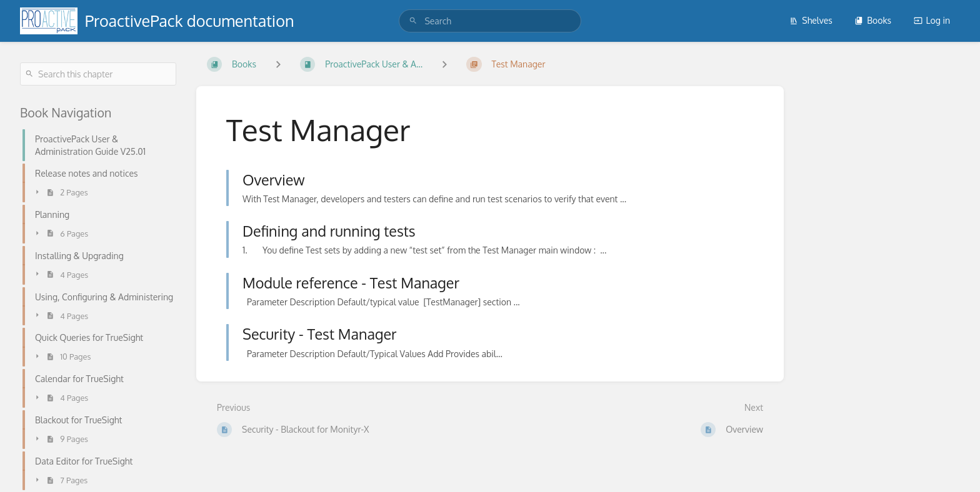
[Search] (413, 21)
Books (873, 20)
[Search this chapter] (98, 74)
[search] (490, 21)
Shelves (811, 20)
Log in (932, 20)
